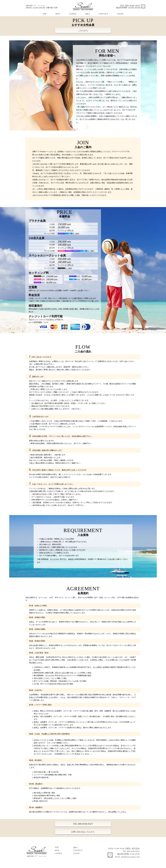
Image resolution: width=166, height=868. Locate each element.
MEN (57, 850)
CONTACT (78, 850)
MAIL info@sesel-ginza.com (127, 857)
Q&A (75, 847)
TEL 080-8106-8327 (83, 824)
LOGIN (76, 853)
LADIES (58, 853)
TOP (57, 847)
